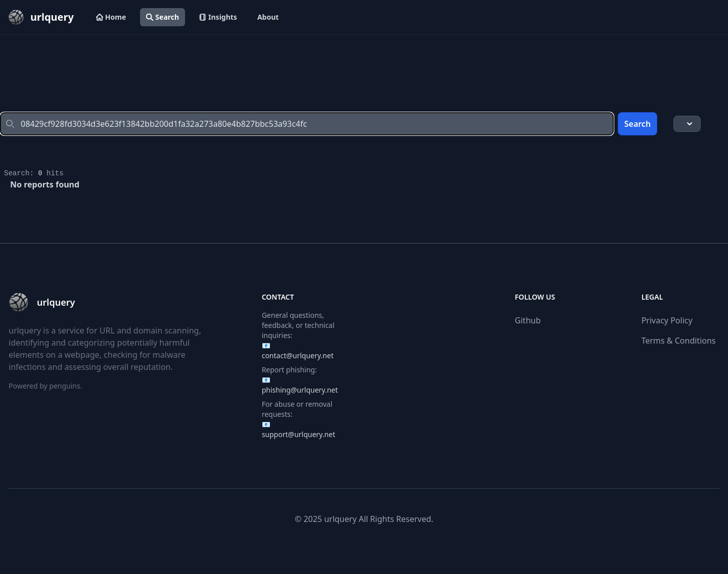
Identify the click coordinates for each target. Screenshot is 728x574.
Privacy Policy (667, 320)
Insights (218, 17)
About (268, 17)
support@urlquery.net (299, 434)
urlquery (340, 519)
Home (111, 17)
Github (528, 320)
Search (163, 17)
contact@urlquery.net (298, 355)
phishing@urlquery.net (300, 390)
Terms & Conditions (679, 341)
